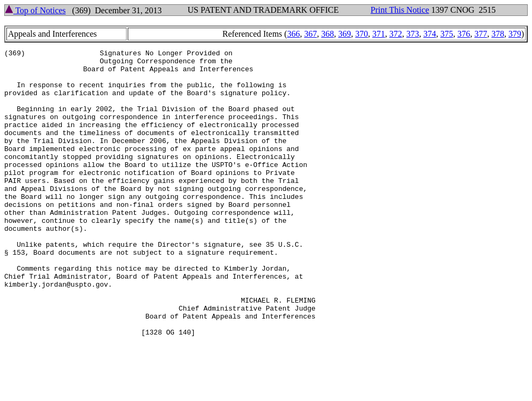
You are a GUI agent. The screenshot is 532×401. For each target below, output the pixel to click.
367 (311, 34)
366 (294, 34)
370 (362, 34)
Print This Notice (400, 10)
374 (430, 34)
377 (481, 34)
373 (413, 34)
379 (515, 34)
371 (379, 34)
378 (498, 34)
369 (345, 34)
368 (328, 34)
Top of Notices (35, 10)
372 (396, 34)
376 (464, 34)
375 (447, 34)
